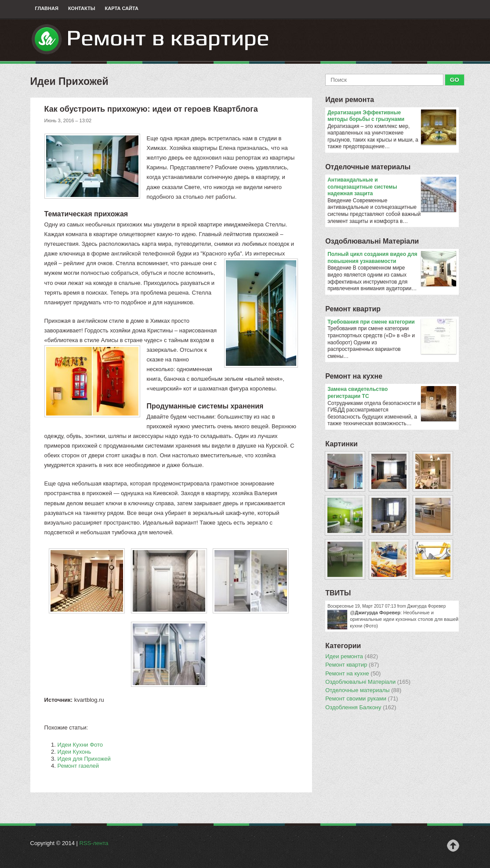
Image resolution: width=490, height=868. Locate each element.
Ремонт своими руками (362, 699)
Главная (47, 8)
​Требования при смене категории (392, 322)
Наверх (453, 846)
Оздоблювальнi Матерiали (372, 241)
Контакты (82, 8)
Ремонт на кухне (354, 376)
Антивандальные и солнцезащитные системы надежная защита (392, 187)
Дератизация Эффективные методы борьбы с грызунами (392, 116)
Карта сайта (122, 8)
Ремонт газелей (78, 766)
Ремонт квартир (353, 309)
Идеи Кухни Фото (80, 745)
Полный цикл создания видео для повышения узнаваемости (392, 258)
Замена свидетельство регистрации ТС (392, 393)
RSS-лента (94, 843)
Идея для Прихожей (84, 759)
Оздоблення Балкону (361, 708)
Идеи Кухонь (74, 752)
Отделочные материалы (368, 167)
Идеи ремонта (350, 100)
